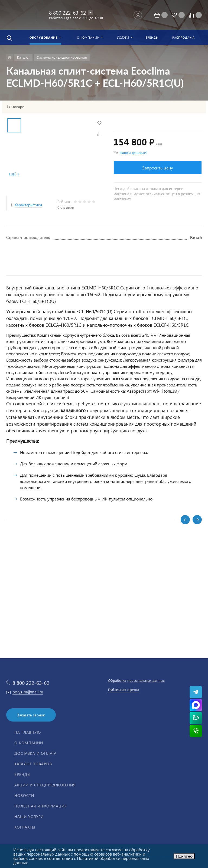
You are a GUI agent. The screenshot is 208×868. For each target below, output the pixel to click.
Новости (24, 795)
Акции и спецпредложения (45, 785)
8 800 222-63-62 (67, 13)
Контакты (25, 827)
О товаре (17, 107)
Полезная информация (41, 806)
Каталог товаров (33, 764)
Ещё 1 (14, 174)
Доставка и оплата (35, 753)
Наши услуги (29, 817)
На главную (28, 732)
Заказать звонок (31, 715)
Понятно (184, 856)
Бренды (22, 774)
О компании (29, 743)
